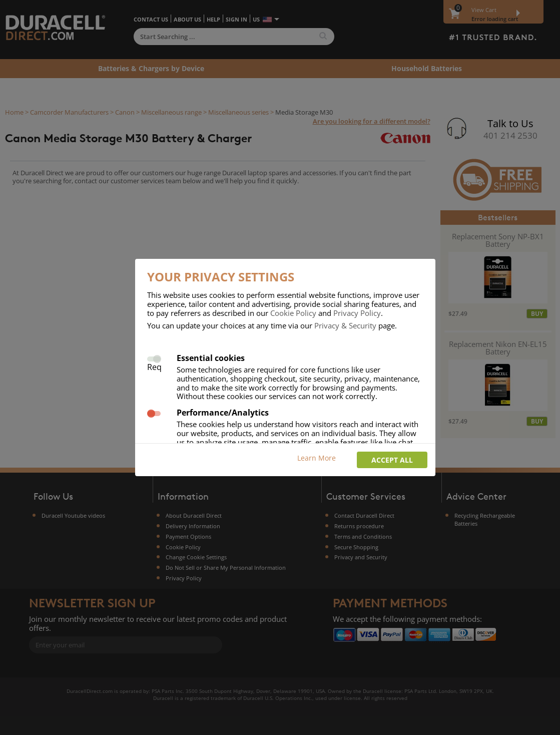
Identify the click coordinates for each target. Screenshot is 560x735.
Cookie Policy (293, 313)
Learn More (317, 458)
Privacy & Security (345, 325)
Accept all (392, 460)
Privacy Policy (357, 313)
